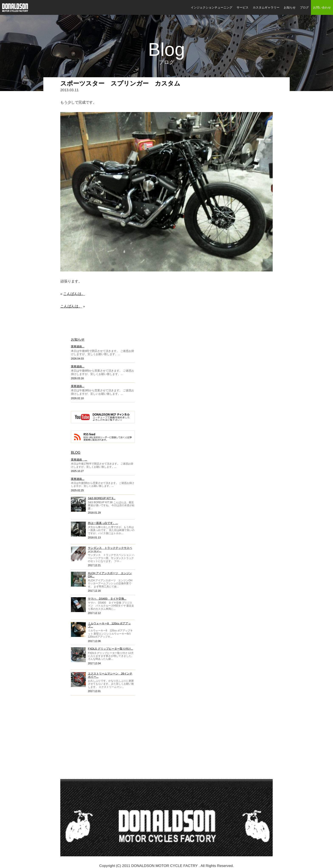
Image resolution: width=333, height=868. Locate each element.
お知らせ (290, 7)
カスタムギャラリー (266, 7)
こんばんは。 (74, 294)
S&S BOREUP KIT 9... (102, 498)
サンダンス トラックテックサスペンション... (110, 549)
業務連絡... (78, 346)
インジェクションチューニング (212, 7)
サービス (243, 7)
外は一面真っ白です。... (103, 523)
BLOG (76, 453)
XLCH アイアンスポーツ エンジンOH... (110, 575)
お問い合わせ (322, 7)
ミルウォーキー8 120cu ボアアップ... (109, 625)
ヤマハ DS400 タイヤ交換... (107, 599)
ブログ (304, 7)
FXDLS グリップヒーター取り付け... (110, 649)
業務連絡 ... (79, 460)
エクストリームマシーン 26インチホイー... (110, 675)
